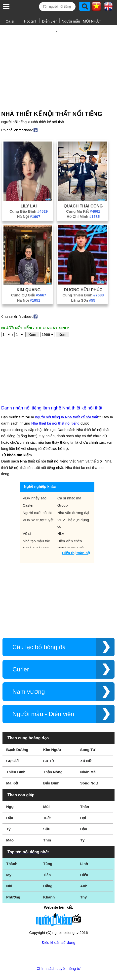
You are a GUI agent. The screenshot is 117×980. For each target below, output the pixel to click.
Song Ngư (89, 767)
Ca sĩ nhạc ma (69, 482)
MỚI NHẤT (92, 21)
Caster (28, 489)
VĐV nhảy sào (35, 482)
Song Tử (88, 734)
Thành (12, 848)
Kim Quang (29, 274)
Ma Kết (12, 767)
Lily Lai (29, 190)
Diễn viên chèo (70, 525)
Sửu (47, 813)
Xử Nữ (86, 745)
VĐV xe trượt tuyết (38, 504)
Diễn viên (50, 21)
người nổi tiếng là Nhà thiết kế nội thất (66, 401)
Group (63, 489)
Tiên (47, 859)
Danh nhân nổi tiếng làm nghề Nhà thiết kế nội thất (52, 392)
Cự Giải (13, 745)
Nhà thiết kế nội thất (48, 106)
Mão (10, 824)
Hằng (48, 870)
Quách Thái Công (83, 190)
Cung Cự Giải (29, 279)
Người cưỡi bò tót (37, 497)
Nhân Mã (88, 756)
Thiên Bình (16, 756)
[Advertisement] (58, 58)
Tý (8, 813)
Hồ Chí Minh (83, 200)
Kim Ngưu (52, 734)
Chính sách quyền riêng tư (58, 952)
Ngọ (10, 791)
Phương (13, 881)
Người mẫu (71, 21)
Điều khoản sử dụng (58, 926)
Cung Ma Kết (83, 195)
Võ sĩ (27, 517)
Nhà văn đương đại (73, 497)
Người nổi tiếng (14, 106)
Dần (84, 813)
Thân (85, 791)
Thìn (47, 824)
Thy (84, 881)
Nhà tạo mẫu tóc (36, 525)
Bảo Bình (51, 767)
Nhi (9, 870)
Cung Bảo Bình (29, 195)
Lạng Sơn (83, 284)
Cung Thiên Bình (83, 279)
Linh (84, 848)
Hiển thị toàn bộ (76, 537)
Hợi (83, 802)
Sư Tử (49, 745)
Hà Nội (29, 200)
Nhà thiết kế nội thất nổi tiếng (55, 407)
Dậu (10, 802)
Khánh (49, 881)
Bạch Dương (17, 734)
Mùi (46, 791)
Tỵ (82, 824)
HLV (61, 517)
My (9, 859)
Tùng (48, 848)
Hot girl (30, 21)
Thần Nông (53, 756)
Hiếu (84, 859)
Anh (84, 870)
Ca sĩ (10, 21)
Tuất (47, 802)
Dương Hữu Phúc (83, 274)
